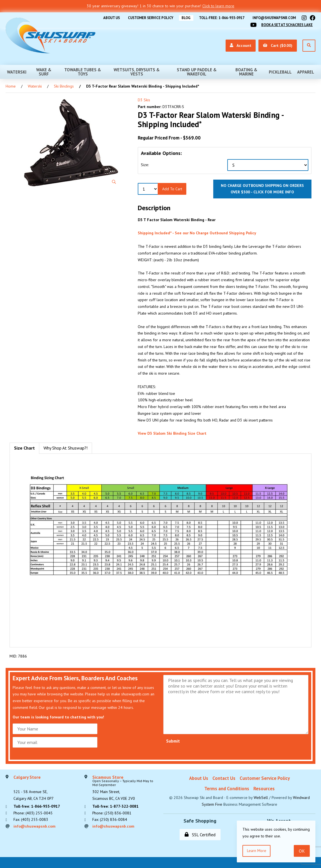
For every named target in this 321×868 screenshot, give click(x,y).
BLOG (184, 18)
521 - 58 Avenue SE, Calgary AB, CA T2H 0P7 (34, 788)
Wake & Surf (44, 72)
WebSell (261, 798)
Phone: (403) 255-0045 (33, 813)
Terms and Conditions (227, 789)
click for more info (274, 192)
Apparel (306, 72)
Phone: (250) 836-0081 (112, 813)
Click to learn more (218, 6)
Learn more (257, 851)
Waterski (17, 72)
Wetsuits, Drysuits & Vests (137, 72)
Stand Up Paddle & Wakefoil (197, 72)
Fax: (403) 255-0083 (31, 820)
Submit (173, 741)
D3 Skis (144, 100)
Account (240, 45)
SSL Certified (200, 834)
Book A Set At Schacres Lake (286, 25)
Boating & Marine (246, 72)
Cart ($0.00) (278, 45)
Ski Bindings (64, 86)
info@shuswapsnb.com (274, 18)
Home (11, 86)
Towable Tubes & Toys (83, 72)
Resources (264, 789)
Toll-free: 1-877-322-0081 (116, 807)
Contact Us (224, 778)
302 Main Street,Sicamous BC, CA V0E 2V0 (125, 788)
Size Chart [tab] (24, 448)
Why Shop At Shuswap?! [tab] (66, 448)
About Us (107, 18)
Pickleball (280, 72)
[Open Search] (309, 46)
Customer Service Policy (148, 18)
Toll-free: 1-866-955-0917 (220, 18)
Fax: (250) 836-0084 (110, 820)
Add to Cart (172, 189)
